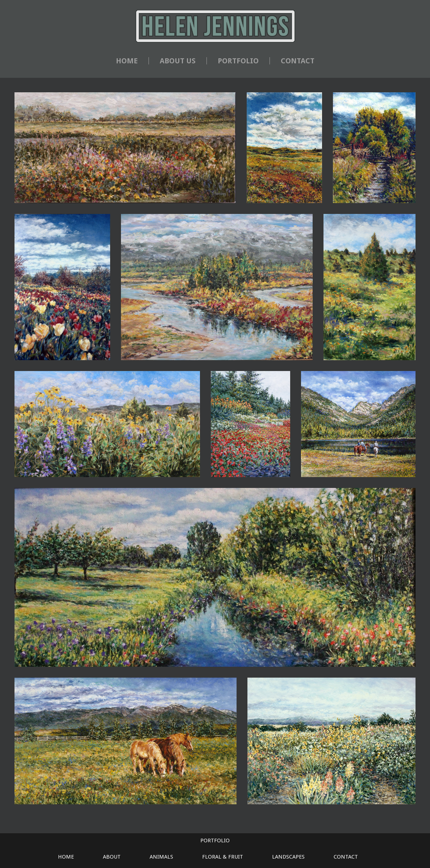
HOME (127, 61)
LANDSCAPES (288, 857)
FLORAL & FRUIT (223, 857)
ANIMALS (161, 857)
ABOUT (112, 857)
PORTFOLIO (238, 61)
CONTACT (298, 61)
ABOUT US (178, 61)
